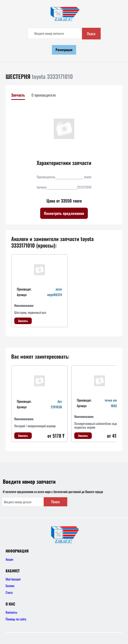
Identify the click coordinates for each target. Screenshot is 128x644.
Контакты (11, 612)
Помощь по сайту (16, 619)
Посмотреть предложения (64, 213)
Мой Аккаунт (13, 579)
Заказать (23, 321)
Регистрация (64, 50)
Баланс (10, 586)
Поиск (91, 34)
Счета (9, 592)
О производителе (44, 95)
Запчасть (18, 95)
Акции (9, 559)
